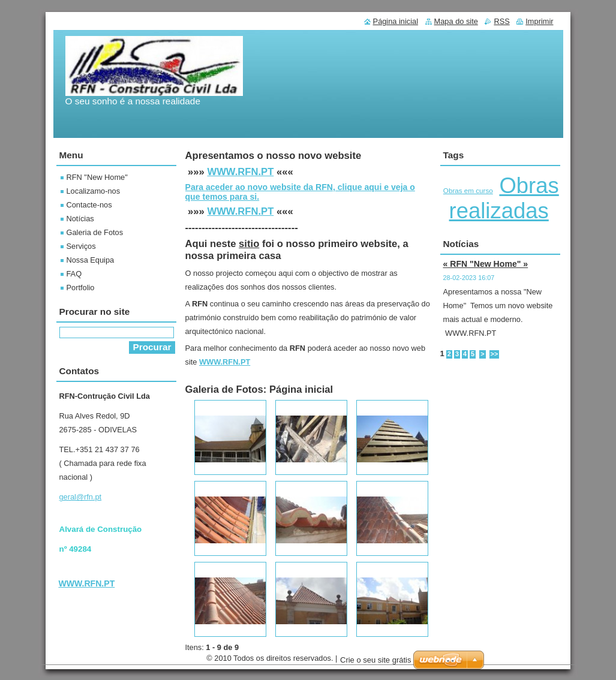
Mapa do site (456, 21)
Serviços (81, 246)
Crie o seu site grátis (376, 663)
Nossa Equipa (91, 260)
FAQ (74, 274)
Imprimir (539, 21)
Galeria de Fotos (95, 232)
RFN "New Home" (97, 177)
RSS (501, 21)
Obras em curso (468, 190)
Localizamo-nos (94, 191)
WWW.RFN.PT (240, 172)
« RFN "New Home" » (486, 264)
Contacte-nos (89, 205)
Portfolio (81, 288)
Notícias (80, 219)
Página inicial (396, 21)
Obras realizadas (504, 198)
